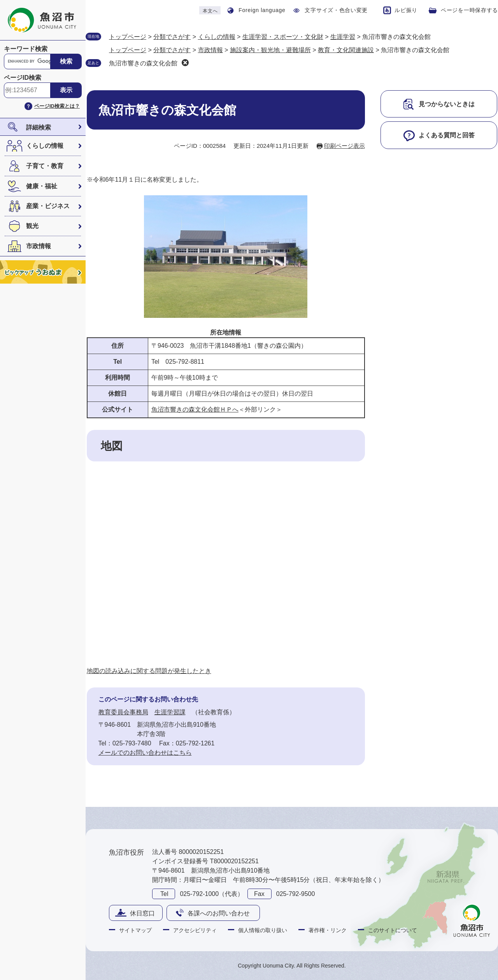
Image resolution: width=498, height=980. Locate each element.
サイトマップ (135, 930)
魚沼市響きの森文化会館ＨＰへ (195, 409)
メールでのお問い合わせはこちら (145, 753)
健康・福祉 (42, 186)
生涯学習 (343, 37)
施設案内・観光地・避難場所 (270, 50)
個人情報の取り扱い (263, 930)
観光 (32, 226)
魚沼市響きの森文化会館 (143, 63)
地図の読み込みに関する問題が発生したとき (149, 671)
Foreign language (262, 10)
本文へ (210, 11)
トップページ (128, 37)
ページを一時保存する (469, 10)
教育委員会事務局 (123, 712)
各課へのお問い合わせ (219, 913)
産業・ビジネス (48, 206)
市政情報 (39, 246)
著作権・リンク (328, 930)
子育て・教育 (45, 166)
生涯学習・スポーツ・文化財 (283, 37)
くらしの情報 (45, 146)
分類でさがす (172, 37)
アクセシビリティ (195, 930)
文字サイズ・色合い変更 (336, 10)
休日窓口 (142, 913)
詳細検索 (39, 127)
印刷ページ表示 (345, 146)
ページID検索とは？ (57, 106)
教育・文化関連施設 (346, 50)
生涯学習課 (170, 712)
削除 (185, 63)
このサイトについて (393, 930)
